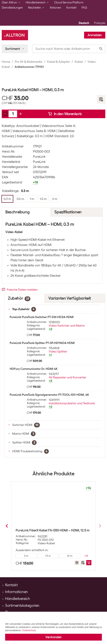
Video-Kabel (46, 543)
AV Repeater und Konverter (68, 377)
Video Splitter (58, 351)
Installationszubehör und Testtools (72, 403)
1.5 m (70, 556)
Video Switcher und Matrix (67, 326)
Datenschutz (29, 630)
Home (6, 62)
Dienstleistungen (12, 8)
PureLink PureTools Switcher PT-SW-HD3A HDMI (42, 317)
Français (100, 23)
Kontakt (71, 8)
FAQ (84, 8)
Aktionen (55, 8)
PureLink (39, 157)
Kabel (79, 62)
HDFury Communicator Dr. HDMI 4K (34, 369)
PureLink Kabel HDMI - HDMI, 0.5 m (41, 530)
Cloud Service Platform (69, 2)
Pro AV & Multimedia (29, 62)
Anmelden (95, 35)
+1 (86, 556)
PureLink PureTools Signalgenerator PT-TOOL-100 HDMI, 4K (49, 395)
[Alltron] (15, 35)
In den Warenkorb (65, 114)
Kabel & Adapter (59, 62)
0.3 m (26, 556)
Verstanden (53, 637)
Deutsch (84, 23)
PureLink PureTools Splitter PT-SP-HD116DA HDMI (42, 343)
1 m (48, 556)
